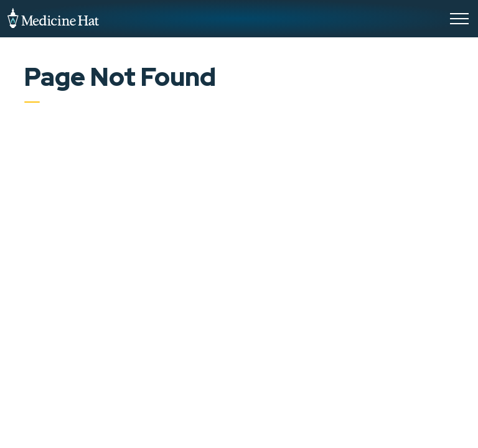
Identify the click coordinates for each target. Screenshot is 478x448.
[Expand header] (459, 19)
